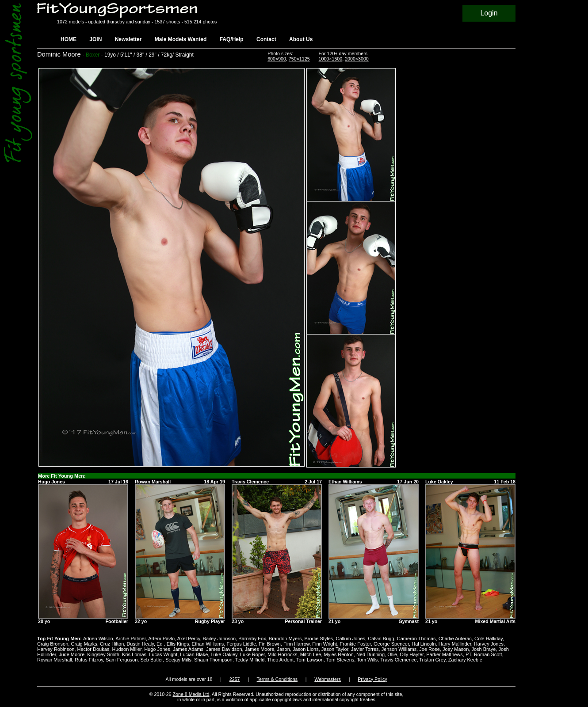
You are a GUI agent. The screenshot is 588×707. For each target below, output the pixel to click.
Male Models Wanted (181, 39)
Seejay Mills (178, 660)
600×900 (277, 59)
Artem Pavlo (161, 639)
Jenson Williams (399, 649)
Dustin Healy (140, 644)
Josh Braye (483, 649)
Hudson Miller (127, 649)
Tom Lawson (310, 660)
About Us (301, 39)
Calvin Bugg (381, 639)
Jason (283, 649)
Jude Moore (72, 654)
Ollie (392, 654)
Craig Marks (84, 644)
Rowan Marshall (55, 660)
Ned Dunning (370, 654)
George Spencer (391, 644)
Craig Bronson (53, 644)
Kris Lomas (134, 654)
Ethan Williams (208, 644)
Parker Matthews (445, 654)
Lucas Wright (163, 654)
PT (468, 654)
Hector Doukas (94, 649)
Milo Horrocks (282, 654)
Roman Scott (488, 654)
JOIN (95, 39)
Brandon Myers (285, 639)
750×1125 (299, 59)
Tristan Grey (432, 660)
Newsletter (128, 39)
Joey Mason (456, 649)
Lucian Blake (194, 654)
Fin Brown (270, 644)
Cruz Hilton (112, 644)
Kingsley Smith (103, 654)
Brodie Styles (319, 639)
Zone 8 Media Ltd (191, 694)
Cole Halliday (489, 639)
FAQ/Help (232, 39)
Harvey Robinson (56, 649)
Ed (160, 644)
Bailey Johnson (220, 639)
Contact (266, 39)
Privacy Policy (372, 679)
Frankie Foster (355, 644)
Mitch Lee (311, 654)
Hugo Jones (157, 649)
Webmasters (328, 679)
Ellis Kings (178, 644)
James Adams (188, 649)
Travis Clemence (398, 660)
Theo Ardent (280, 660)
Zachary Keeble (465, 660)
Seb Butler (151, 660)
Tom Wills (367, 660)
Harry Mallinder (455, 644)
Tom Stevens (340, 660)
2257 (235, 679)
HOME (69, 39)
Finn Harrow (296, 644)
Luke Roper (252, 654)
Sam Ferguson (122, 660)
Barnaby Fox (252, 639)
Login (489, 13)
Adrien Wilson (98, 639)
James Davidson (224, 649)
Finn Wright (325, 644)
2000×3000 (357, 59)
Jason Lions (306, 649)
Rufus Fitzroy (89, 660)
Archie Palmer (130, 639)
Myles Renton (338, 654)
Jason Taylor (335, 649)
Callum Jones (350, 639)
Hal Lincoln (424, 644)
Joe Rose (429, 649)
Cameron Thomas (416, 639)
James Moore (260, 649)
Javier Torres (365, 649)
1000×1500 (331, 59)
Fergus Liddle (241, 644)
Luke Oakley (224, 654)
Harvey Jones (489, 644)
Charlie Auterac (455, 639)
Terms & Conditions (277, 679)
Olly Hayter (412, 654)
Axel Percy (189, 639)
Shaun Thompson (213, 660)
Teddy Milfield (250, 660)
